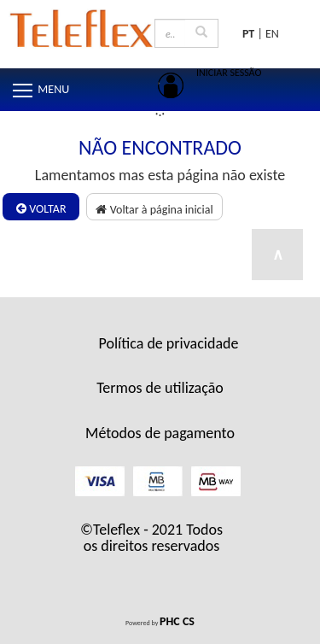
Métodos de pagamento (160, 433)
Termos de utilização (160, 388)
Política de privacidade (169, 343)
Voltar (41, 209)
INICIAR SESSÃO (229, 73)
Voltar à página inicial (154, 210)
